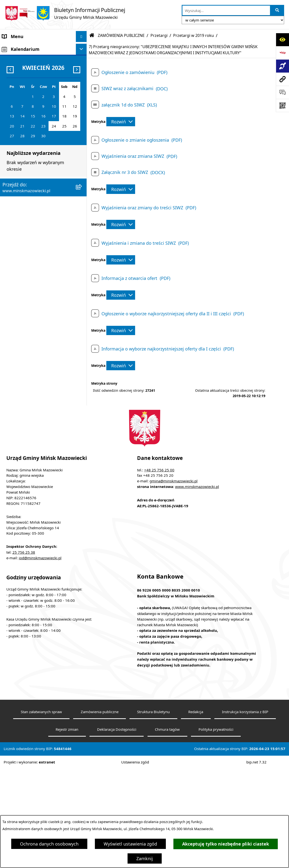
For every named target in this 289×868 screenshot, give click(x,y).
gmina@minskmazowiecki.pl (174, 580)
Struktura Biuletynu (153, 811)
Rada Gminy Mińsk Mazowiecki (34, 69)
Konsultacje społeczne (25, 263)
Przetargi (159, 35)
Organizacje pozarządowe (29, 285)
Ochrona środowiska (24, 186)
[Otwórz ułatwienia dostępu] (282, 40)
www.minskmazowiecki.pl (197, 586)
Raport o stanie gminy (25, 296)
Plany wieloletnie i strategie (31, 219)
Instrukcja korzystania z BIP (245, 811)
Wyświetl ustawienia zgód (130, 844)
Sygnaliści (12, 329)
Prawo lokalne (17, 102)
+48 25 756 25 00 (159, 569)
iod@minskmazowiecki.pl (40, 657)
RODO (9, 344)
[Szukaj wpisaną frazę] (277, 10)
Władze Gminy (17, 58)
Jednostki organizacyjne (27, 113)
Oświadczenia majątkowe (28, 230)
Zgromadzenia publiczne (27, 307)
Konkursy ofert (17, 274)
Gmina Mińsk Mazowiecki (28, 47)
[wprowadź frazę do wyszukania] (226, 10)
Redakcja (196, 811)
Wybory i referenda (22, 252)
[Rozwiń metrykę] (121, 122)
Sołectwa (11, 80)
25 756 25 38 (24, 651)
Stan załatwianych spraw (41, 811)
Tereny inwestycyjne (23, 318)
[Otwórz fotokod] (282, 106)
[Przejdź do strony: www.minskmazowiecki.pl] (282, 79)
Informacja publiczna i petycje (33, 208)
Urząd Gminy (15, 91)
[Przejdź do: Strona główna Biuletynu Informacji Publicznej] (92, 35)
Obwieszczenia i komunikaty (31, 241)
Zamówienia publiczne (100, 811)
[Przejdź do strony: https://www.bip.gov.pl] (282, 53)
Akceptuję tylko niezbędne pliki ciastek (226, 844)
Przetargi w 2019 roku (194, 35)
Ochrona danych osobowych (49, 844)
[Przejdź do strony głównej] (65, 13)
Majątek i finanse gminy (27, 142)
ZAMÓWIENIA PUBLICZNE (29, 153)
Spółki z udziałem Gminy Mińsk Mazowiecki (34, 128)
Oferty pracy (15, 197)
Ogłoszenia (14, 164)
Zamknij (145, 858)
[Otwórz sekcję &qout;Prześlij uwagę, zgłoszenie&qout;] (282, 92)
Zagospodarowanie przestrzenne (36, 175)
